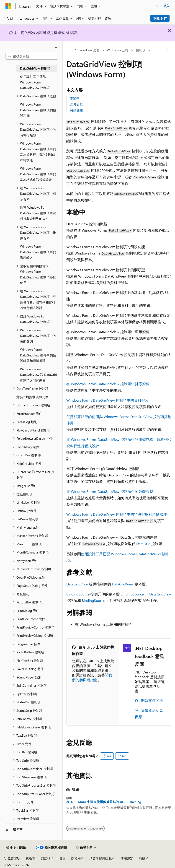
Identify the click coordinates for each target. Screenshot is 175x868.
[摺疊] (56, 47)
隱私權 (76, 858)
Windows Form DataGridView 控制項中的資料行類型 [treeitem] (38, 130)
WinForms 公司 (118, 50)
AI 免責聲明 (12, 858)
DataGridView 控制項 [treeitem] (35, 68)
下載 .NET (160, 18)
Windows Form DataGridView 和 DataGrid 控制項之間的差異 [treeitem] (38, 375)
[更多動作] (167, 50)
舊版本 (31, 858)
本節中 (75, 98)
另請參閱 (76, 110)
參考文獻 (76, 104)
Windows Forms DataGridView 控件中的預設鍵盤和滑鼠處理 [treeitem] (38, 355)
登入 (166, 6)
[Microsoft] (8, 6)
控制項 (141, 50)
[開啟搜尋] (157, 6)
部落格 (46, 858)
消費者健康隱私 (100, 858)
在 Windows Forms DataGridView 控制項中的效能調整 (110, 491)
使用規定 (127, 858)
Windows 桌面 (90, 50)
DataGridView (77, 584)
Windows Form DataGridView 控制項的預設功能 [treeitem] (38, 110)
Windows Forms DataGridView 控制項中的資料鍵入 (107, 400)
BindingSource (78, 594)
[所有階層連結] (70, 50)
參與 (62, 858)
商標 (142, 858)
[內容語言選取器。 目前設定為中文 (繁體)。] (16, 848)
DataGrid (143, 544)
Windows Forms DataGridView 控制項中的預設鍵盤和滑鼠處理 (117, 514)
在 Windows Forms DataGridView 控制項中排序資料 (108, 384)
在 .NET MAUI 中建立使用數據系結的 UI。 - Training (104, 802)
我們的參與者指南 (92, 677)
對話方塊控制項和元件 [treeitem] (32, 397)
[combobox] (31, 56)
